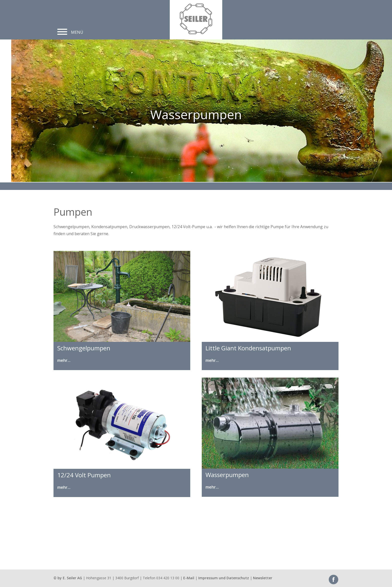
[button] (62, 30)
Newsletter (263, 578)
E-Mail (189, 578)
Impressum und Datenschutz (224, 578)
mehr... (64, 360)
